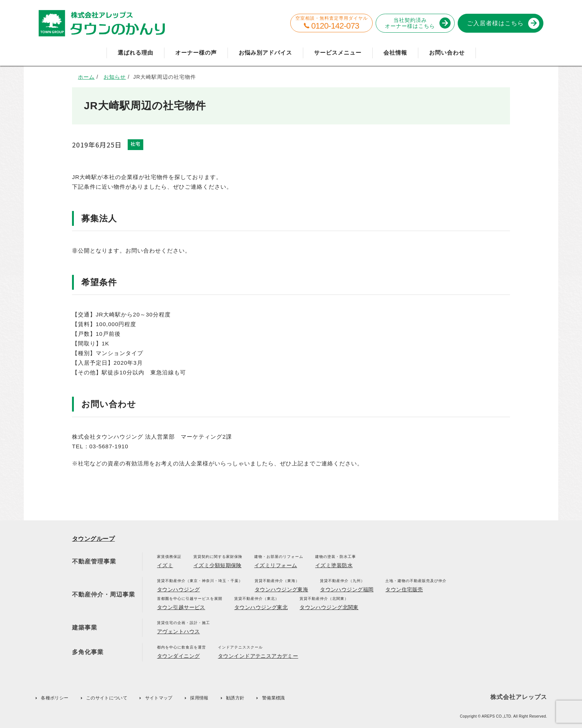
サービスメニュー (338, 53)
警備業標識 (274, 698)
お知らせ (115, 77)
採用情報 (199, 698)
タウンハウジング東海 (281, 589)
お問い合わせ (447, 53)
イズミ (165, 565)
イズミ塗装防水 (334, 565)
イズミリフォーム (276, 565)
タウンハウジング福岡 (347, 589)
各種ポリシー (55, 698)
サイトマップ (159, 698)
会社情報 (395, 53)
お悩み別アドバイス (265, 53)
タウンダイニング (178, 656)
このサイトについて (107, 698)
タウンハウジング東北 (261, 607)
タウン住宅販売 (404, 589)
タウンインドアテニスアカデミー (258, 656)
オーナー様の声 (196, 53)
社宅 (135, 144)
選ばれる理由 (135, 53)
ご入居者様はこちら (502, 23)
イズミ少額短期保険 (218, 565)
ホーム (86, 77)
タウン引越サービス (181, 607)
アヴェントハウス (178, 631)
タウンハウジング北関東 (329, 607)
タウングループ (93, 539)
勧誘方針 (235, 698)
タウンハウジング (178, 589)
